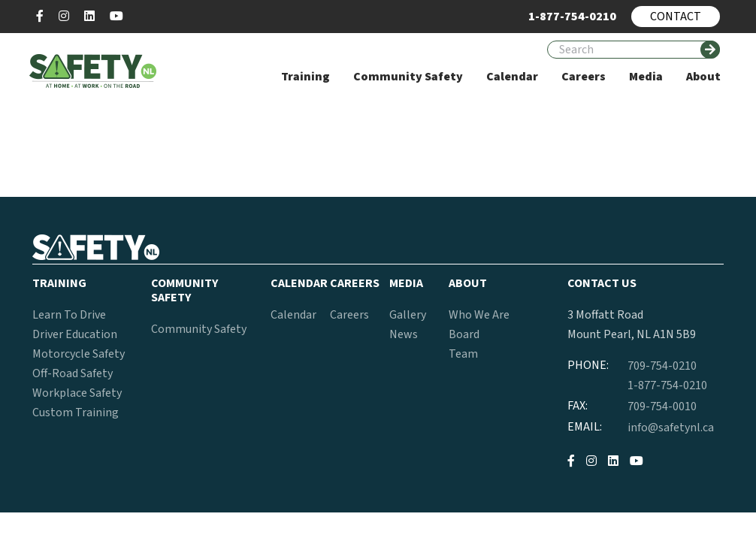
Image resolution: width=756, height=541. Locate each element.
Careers (349, 315)
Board (464, 334)
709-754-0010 (662, 407)
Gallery (408, 315)
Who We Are (479, 315)
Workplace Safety (77, 393)
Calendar (293, 315)
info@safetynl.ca (671, 428)
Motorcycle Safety (79, 354)
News (404, 334)
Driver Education (75, 334)
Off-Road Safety (73, 373)
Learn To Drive (69, 315)
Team (463, 354)
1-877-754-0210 (667, 385)
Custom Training (76, 413)
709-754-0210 (662, 366)
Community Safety (199, 329)
